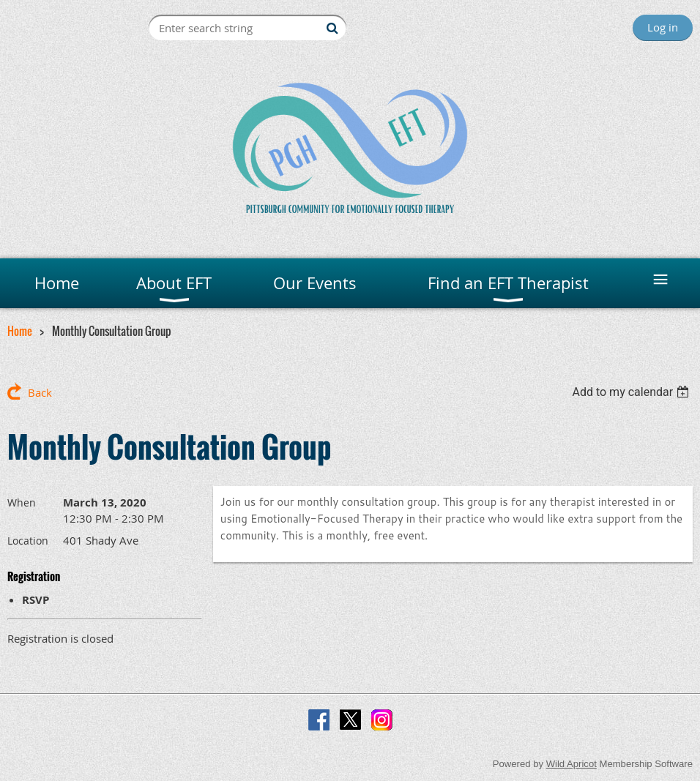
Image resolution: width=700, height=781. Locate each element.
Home (20, 331)
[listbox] (632, 392)
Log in (663, 27)
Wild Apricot (571, 764)
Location (28, 541)
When (22, 502)
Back (40, 392)
